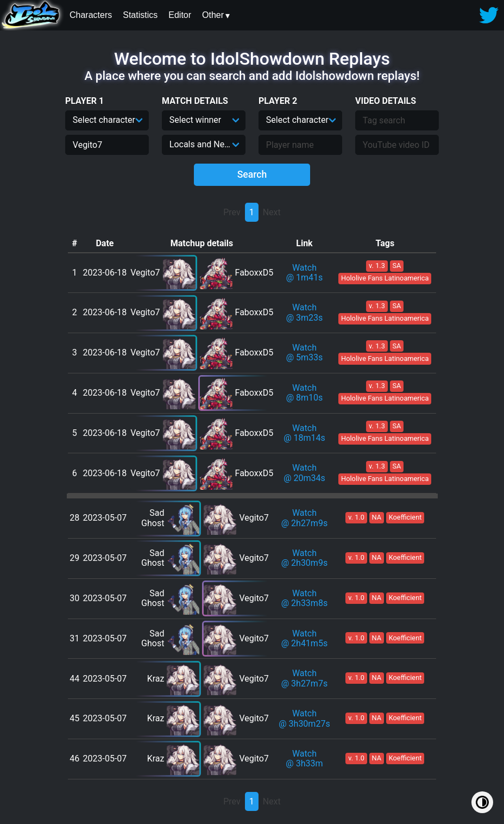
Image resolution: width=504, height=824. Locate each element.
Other (213, 15)
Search (252, 174)
